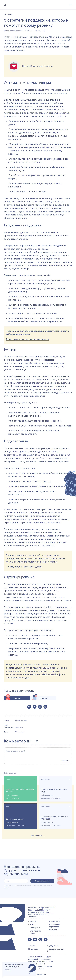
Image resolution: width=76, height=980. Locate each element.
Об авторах (33, 949)
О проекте (32, 946)
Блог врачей (35, 927)
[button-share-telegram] (35, 707)
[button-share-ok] (40, 707)
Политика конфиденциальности (37, 973)
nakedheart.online (49, 674)
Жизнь (33, 924)
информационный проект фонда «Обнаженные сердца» (43, 37)
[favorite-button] (45, 31)
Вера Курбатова (16, 31)
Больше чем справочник (54, 925)
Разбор (8, 779)
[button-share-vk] (29, 707)
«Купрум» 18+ (53, 946)
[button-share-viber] (45, 707)
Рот (7, 798)
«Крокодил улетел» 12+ (55, 950)
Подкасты (54, 930)
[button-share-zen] (40, 939)
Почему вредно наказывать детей (24, 567)
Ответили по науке (35, 932)
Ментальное (20, 732)
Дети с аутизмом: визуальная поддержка (27, 339)
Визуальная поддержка (16, 232)
